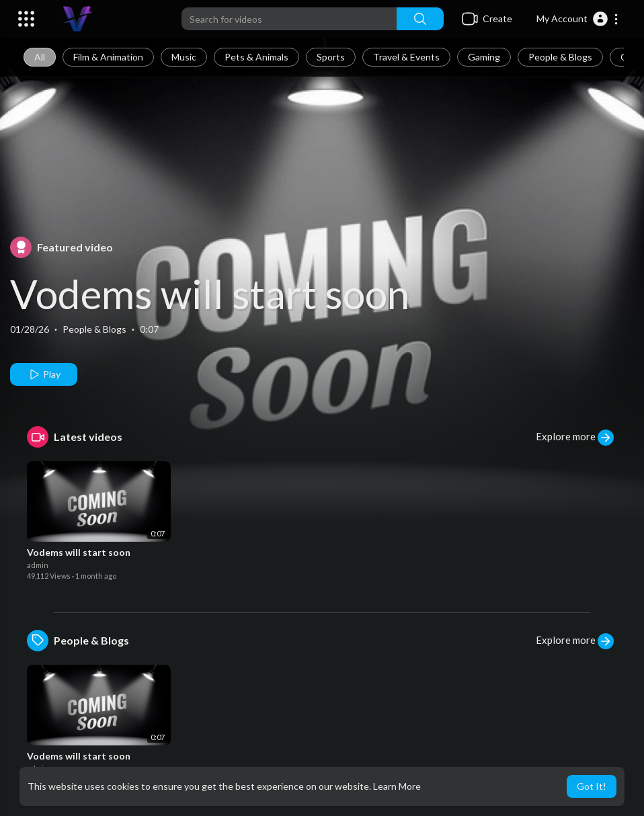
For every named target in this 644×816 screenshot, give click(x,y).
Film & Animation (108, 57)
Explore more (575, 438)
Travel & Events (406, 57)
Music (184, 57)
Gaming (484, 57)
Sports (331, 57)
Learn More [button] (397, 786)
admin (38, 565)
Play (44, 374)
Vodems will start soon (210, 294)
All (40, 57)
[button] (578, 19)
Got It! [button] (592, 786)
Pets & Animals (256, 57)
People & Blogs (560, 57)
